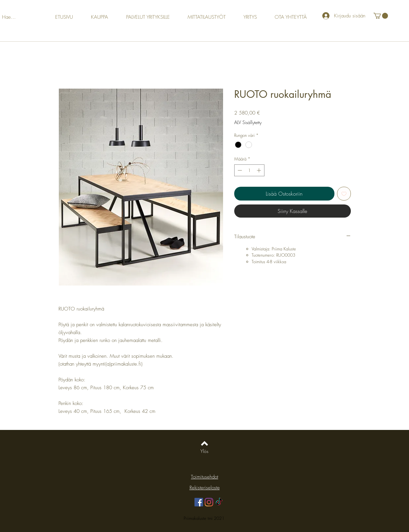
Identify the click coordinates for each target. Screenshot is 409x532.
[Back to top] (204, 443)
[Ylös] (204, 451)
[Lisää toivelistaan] (344, 194)
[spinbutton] (249, 170)
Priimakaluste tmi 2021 (205, 518)
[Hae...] (16, 17)
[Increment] (260, 170)
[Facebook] (199, 502)
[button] (381, 16)
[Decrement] (239, 170)
